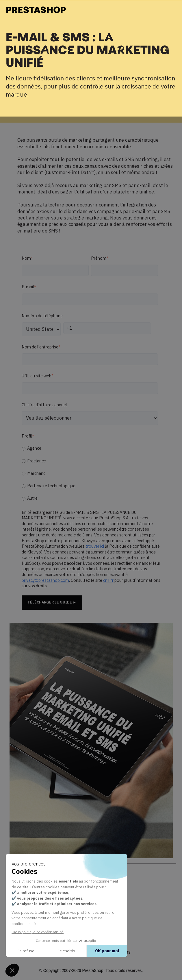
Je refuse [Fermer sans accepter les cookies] (26, 951)
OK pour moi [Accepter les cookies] (107, 951)
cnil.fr (108, 581)
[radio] (90, 449)
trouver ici (95, 546)
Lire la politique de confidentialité (38, 932)
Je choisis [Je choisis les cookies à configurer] (66, 951)
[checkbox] (90, 474)
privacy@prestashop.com (45, 581)
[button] (12, 970)
